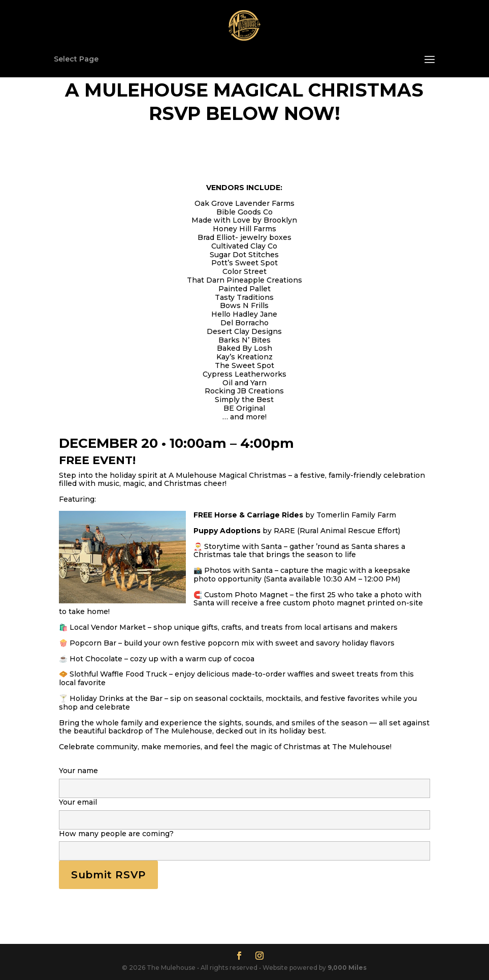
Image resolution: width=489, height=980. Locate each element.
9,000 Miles (347, 968)
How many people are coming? (244, 843)
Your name (244, 780)
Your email (244, 811)
